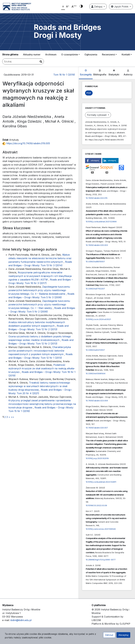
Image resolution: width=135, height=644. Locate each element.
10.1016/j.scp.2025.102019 (97, 458)
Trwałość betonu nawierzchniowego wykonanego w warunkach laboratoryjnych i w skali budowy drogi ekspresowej (39, 386)
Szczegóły (86, 73)
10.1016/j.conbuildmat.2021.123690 (101, 222)
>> (12, 417)
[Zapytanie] (23, 61)
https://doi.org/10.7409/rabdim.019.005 (26, 143)
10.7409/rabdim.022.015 (97, 198)
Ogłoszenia (91, 54)
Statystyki (114, 73)
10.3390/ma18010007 (95, 262)
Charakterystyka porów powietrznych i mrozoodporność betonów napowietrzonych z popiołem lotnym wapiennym (40, 351)
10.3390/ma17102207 (95, 289)
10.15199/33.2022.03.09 (96, 505)
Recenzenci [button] (109, 54)
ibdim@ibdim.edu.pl (21, 620)
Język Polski (120, 7)
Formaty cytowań (97, 115)
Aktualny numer (32, 54)
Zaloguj (97, 7)
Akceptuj (123, 635)
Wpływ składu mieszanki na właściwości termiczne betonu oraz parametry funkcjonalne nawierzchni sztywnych (40, 258)
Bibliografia (100, 73)
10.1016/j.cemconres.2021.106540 (101, 529)
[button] (93, 161)
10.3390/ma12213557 (95, 350)
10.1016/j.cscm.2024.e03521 (98, 319)
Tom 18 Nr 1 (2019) (64, 75)
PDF (89, 93)
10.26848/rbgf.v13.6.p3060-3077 (101, 560)
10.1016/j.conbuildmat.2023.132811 (101, 482)
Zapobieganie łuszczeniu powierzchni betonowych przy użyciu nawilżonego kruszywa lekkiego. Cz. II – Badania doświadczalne (39, 290)
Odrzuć (109, 635)
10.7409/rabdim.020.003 (97, 245)
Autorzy (128, 73)
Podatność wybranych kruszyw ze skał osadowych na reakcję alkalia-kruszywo (42, 368)
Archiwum (51, 54)
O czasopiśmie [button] (70, 54)
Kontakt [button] (126, 54)
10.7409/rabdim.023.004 (97, 401)
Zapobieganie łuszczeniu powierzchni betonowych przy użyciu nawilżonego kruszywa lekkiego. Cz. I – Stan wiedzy (39, 304)
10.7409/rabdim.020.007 (97, 428)
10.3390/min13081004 (96, 373)
